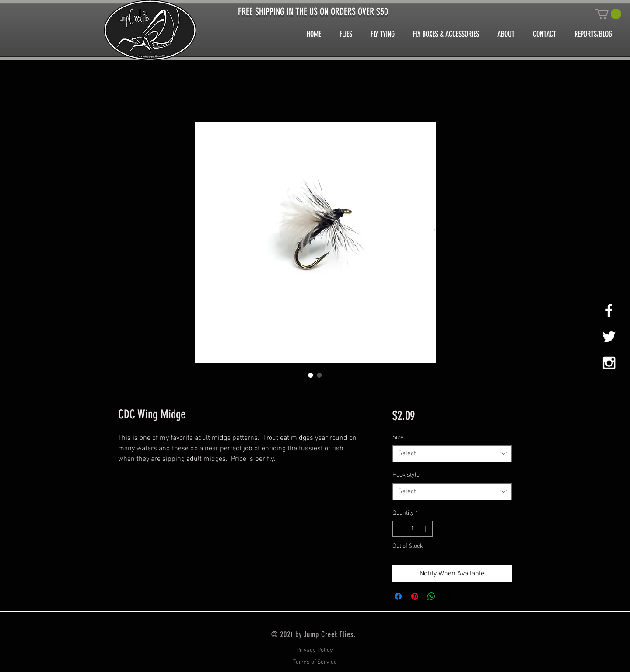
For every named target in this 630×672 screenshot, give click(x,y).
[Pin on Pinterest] (415, 596)
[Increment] (426, 529)
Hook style (406, 475)
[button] (608, 14)
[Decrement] (399, 529)
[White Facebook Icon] (609, 310)
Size (398, 437)
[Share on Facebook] (398, 596)
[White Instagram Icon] (609, 363)
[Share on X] (448, 596)
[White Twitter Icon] (609, 337)
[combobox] (452, 454)
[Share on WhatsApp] (431, 596)
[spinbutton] (413, 529)
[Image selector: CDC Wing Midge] (311, 375)
